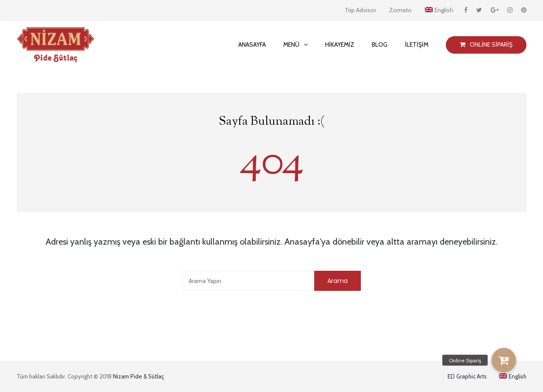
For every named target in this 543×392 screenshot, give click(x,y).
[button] (504, 360)
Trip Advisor (360, 10)
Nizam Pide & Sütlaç (138, 376)
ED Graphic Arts (467, 376)
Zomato (400, 10)
